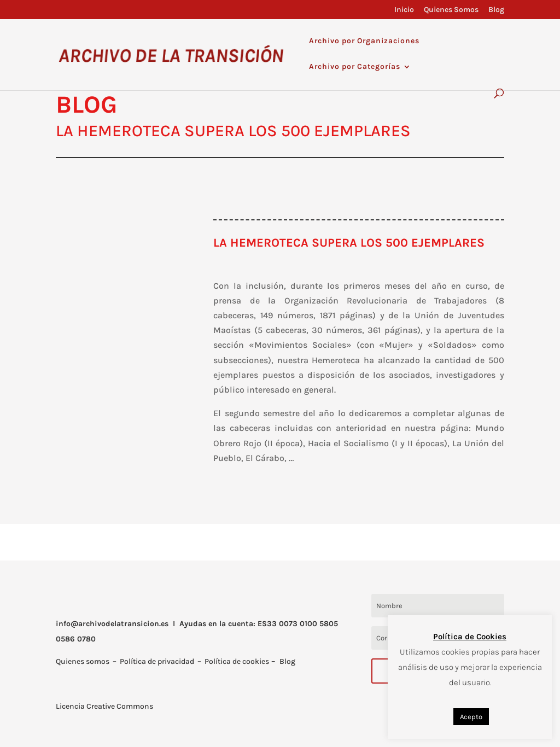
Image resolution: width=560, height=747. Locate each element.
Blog (496, 10)
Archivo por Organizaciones (364, 41)
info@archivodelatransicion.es (112, 624)
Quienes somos (83, 661)
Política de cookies (237, 661)
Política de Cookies (470, 637)
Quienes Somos (451, 10)
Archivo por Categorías (355, 67)
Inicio (404, 10)
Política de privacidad (157, 661)
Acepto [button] (471, 717)
